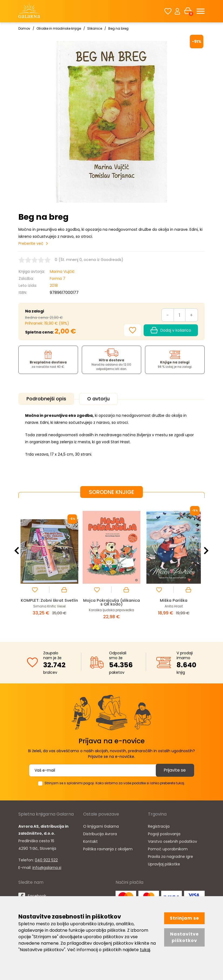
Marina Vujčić (62, 271)
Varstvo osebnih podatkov (173, 841)
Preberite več (31, 243)
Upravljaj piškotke (164, 864)
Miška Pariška (174, 600)
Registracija (159, 826)
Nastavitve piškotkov (184, 937)
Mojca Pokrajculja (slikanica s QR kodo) (112, 602)
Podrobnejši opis (47, 399)
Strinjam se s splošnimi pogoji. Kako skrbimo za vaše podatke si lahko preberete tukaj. (115, 783)
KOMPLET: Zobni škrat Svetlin (49, 602)
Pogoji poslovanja (164, 833)
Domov (24, 28)
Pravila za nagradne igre (170, 856)
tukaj (145, 950)
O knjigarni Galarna (101, 826)
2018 (54, 286)
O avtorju (101, 399)
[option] (49, 565)
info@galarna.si (47, 867)
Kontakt (90, 841)
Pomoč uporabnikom (168, 848)
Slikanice (95, 28)
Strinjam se (184, 918)
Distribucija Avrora (100, 833)
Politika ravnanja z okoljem (108, 848)
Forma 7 (58, 278)
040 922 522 (46, 859)
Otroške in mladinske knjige (59, 28)
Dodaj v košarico (171, 330)
